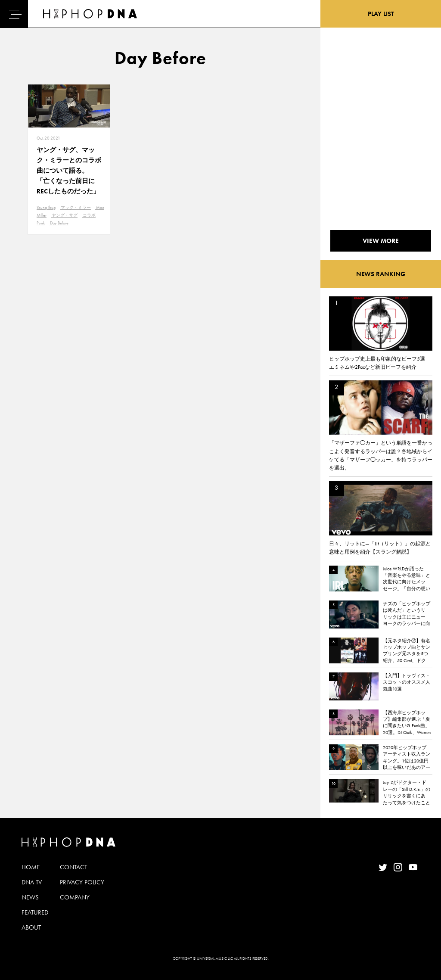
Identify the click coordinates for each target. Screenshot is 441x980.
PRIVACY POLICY (82, 882)
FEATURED (35, 912)
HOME (31, 867)
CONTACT (73, 867)
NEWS (30, 897)
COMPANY (75, 897)
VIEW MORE (381, 241)
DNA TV (32, 882)
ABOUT (31, 927)
